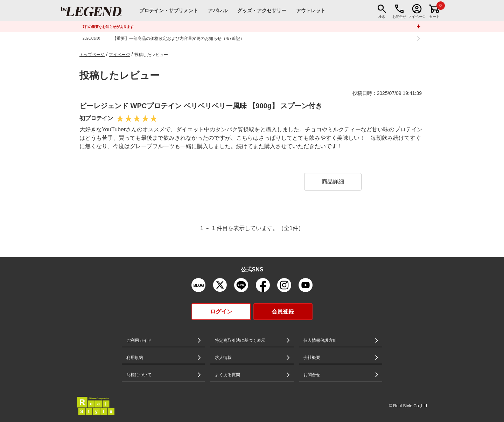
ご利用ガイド (139, 340)
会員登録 (283, 312)
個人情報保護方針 (320, 340)
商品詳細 (333, 182)
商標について (139, 375)
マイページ (119, 55)
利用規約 (135, 358)
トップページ (92, 55)
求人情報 (223, 358)
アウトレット (311, 11)
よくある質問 (227, 375)
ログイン (221, 312)
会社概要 (312, 358)
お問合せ (312, 375)
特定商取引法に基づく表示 (240, 340)
